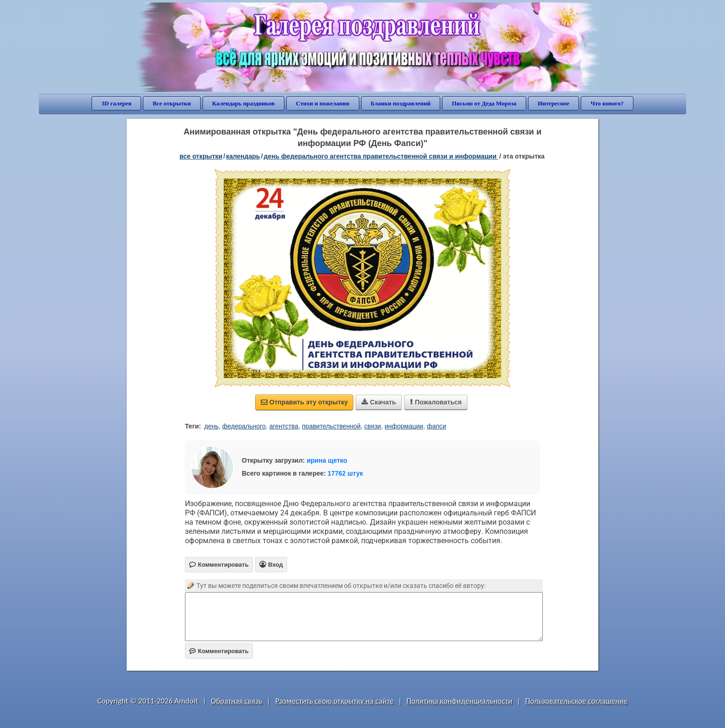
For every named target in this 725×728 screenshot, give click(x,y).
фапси (436, 426)
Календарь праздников (243, 103)
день (212, 426)
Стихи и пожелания (323, 103)
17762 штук (346, 473)
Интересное (553, 103)
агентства (284, 426)
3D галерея (116, 103)
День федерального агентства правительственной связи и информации (381, 156)
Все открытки (172, 103)
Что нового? (607, 103)
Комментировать (219, 651)
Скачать (379, 402)
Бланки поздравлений (401, 103)
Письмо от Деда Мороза (484, 103)
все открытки (201, 156)
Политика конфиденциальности (459, 701)
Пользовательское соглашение (576, 701)
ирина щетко (327, 460)
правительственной (331, 426)
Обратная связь (237, 701)
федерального (244, 426)
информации (404, 426)
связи (373, 426)
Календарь (243, 156)
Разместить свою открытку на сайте (334, 701)
